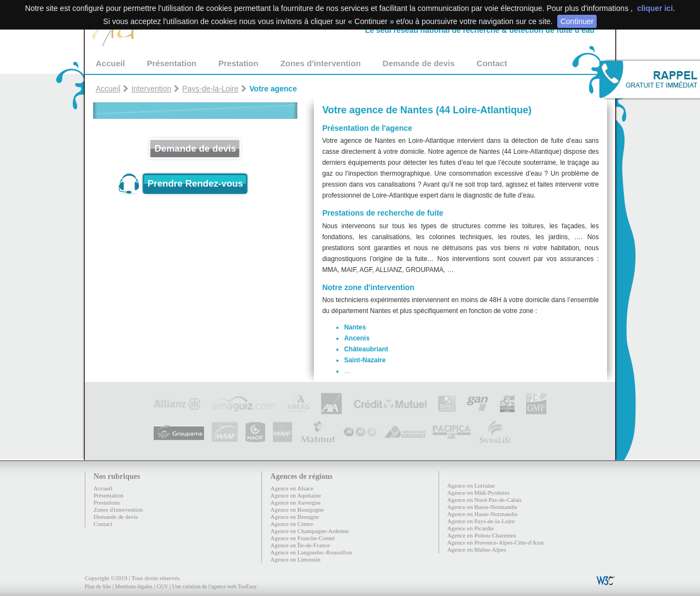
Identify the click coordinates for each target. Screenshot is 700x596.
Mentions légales (133, 586)
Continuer (577, 21)
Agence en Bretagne (294, 517)
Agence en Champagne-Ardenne (310, 531)
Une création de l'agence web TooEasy (214, 586)
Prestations (107, 502)
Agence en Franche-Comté (302, 538)
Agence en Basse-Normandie (482, 507)
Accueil (110, 63)
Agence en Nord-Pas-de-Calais (485, 500)
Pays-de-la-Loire (210, 89)
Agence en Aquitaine (295, 495)
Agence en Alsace (292, 488)
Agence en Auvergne (295, 502)
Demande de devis (419, 63)
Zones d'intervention (321, 63)
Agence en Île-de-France (300, 545)
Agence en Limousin (295, 559)
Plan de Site (98, 586)
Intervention (151, 89)
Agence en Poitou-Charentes (482, 535)
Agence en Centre (292, 524)
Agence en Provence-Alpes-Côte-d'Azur (496, 542)
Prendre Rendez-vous (196, 184)
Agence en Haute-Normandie (483, 514)
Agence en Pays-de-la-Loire (481, 521)
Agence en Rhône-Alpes (477, 549)
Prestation (238, 63)
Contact (492, 63)
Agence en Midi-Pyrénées (479, 493)
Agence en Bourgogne (297, 510)
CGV (162, 586)
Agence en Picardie (471, 528)
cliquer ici (655, 8)
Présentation (171, 63)
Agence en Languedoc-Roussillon (311, 552)
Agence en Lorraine (471, 485)
